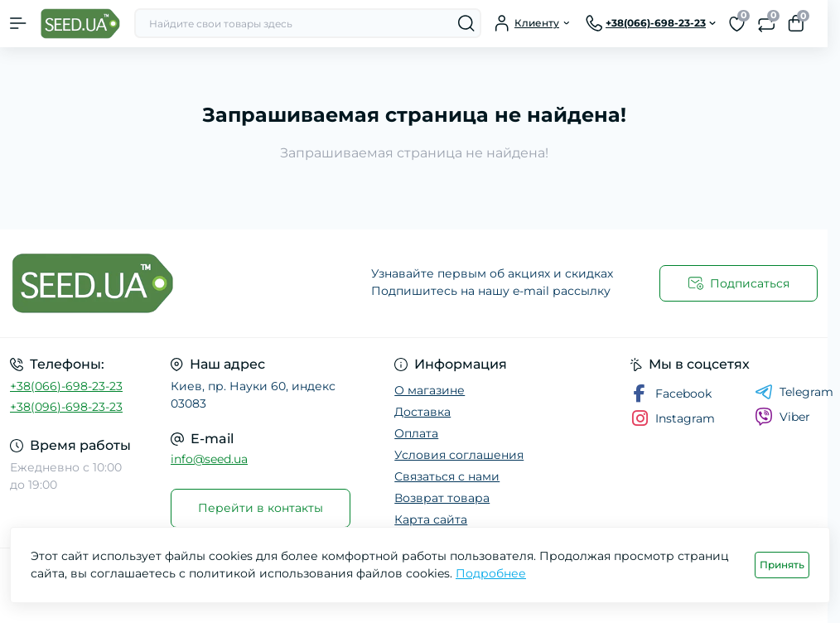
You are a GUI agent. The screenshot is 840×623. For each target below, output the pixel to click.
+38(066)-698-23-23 (66, 386)
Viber (782, 417)
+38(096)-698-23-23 (66, 407)
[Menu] (18, 23)
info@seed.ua (209, 459)
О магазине (430, 390)
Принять (782, 565)
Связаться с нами (447, 476)
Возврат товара (442, 498)
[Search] (466, 23)
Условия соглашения (459, 455)
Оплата (416, 433)
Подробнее (491, 573)
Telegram (794, 392)
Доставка (422, 412)
